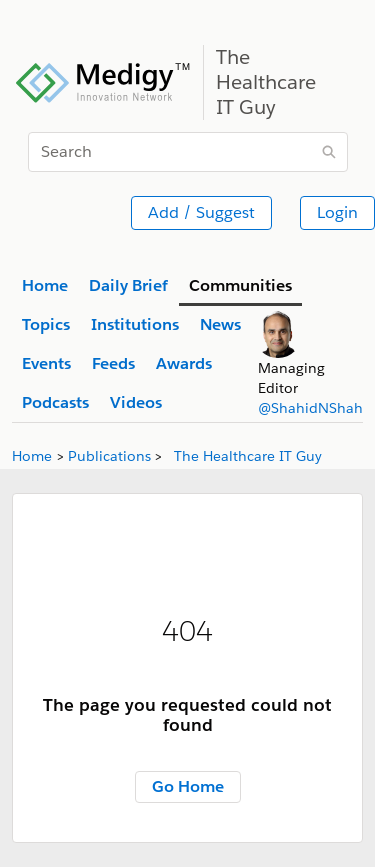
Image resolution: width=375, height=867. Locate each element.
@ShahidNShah (310, 408)
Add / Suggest (201, 212)
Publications (109, 456)
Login (337, 212)
